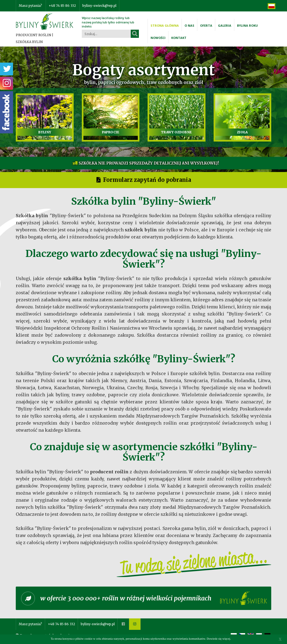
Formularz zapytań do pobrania (147, 180)
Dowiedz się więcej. (219, 639)
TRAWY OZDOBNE (176, 132)
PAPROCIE (111, 132)
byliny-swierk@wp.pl (99, 6)
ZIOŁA (242, 132)
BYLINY (45, 132)
